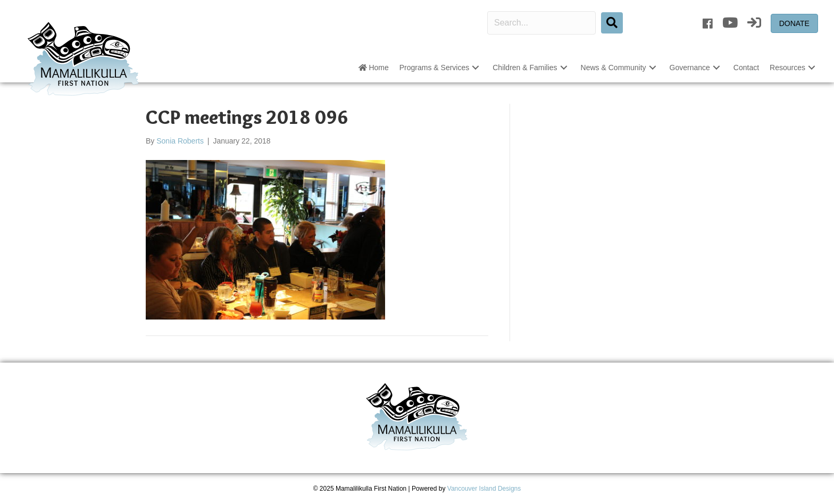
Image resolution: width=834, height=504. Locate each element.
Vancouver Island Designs (484, 489)
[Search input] (541, 23)
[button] (476, 68)
